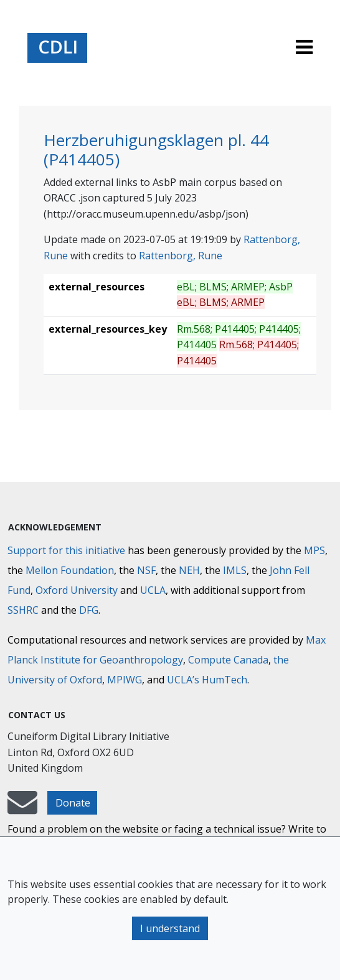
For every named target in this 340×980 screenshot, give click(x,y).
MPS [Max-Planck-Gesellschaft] (314, 550)
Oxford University (77, 590)
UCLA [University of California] (153, 590)
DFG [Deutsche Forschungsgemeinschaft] (89, 610)
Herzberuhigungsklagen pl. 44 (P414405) (156, 150)
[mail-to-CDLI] (22, 808)
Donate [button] (73, 803)
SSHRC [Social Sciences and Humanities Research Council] (23, 610)
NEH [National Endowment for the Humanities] (189, 570)
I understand (170, 928)
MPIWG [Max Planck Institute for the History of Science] (125, 680)
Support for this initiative (66, 550)
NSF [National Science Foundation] (146, 570)
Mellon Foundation (70, 570)
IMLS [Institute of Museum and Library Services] (235, 570)
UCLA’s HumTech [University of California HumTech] (207, 680)
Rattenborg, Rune (181, 256)
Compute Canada (228, 660)
